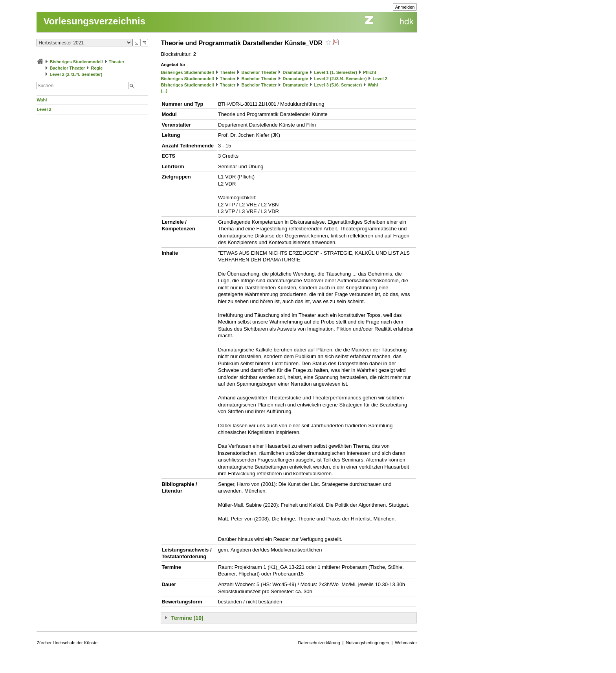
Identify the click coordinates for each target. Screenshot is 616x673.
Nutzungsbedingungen (367, 643)
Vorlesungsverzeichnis (94, 21)
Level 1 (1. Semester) (335, 72)
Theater (117, 62)
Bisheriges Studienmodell (76, 62)
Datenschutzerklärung (319, 643)
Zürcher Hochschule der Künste (67, 643)
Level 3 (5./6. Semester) (338, 85)
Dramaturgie (295, 72)
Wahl (42, 100)
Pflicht (370, 72)
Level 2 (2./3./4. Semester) (76, 74)
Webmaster (406, 643)
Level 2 (44, 109)
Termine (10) (187, 618)
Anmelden (405, 7)
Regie (97, 68)
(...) (164, 91)
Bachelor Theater (67, 68)
